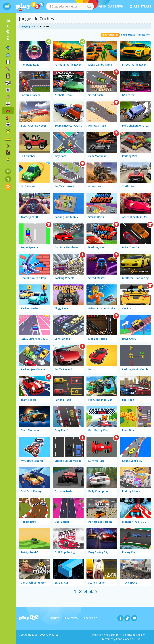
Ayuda (55, 618)
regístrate (140, 6)
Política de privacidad (105, 635)
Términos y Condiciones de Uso (121, 639)
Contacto (71, 618)
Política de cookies (134, 635)
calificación (144, 35)
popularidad (128, 35)
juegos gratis (28, 26)
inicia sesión (111, 6)
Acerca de (90, 618)
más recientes (110, 35)
